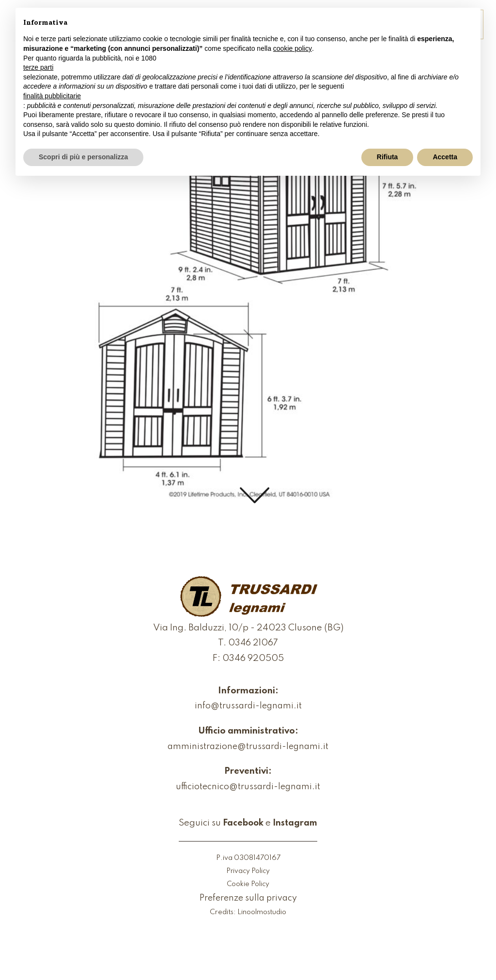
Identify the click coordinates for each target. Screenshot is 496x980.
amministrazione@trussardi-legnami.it (248, 747)
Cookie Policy (248, 885)
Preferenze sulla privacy (248, 899)
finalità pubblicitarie (52, 96)
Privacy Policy (248, 872)
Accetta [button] (445, 157)
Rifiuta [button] (387, 157)
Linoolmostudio (262, 913)
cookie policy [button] (293, 48)
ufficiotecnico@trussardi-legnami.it (248, 788)
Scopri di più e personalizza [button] (83, 157)
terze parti (38, 67)
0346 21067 (253, 644)
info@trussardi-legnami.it (248, 707)
